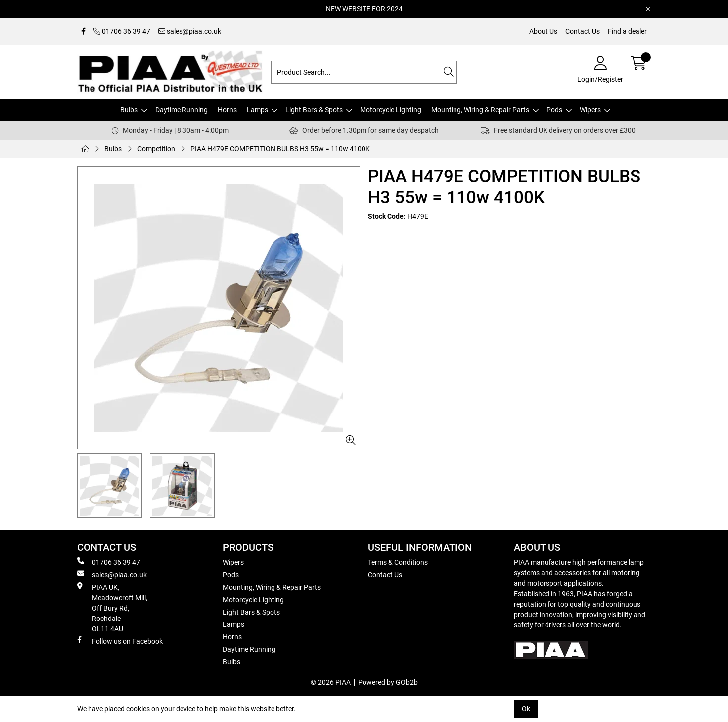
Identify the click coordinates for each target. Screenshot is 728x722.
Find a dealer (627, 31)
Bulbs (129, 110)
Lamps (257, 110)
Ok (526, 709)
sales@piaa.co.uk (190, 31)
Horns (227, 110)
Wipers (590, 110)
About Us (543, 31)
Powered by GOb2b (388, 682)
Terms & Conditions (398, 562)
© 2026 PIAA (331, 682)
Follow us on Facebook (120, 641)
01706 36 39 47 (122, 31)
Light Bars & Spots (314, 110)
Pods (554, 110)
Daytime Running (182, 110)
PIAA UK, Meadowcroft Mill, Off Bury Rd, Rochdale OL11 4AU (112, 608)
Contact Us (583, 31)
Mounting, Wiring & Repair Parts (480, 110)
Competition (156, 149)
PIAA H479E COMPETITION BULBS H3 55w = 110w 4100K (280, 149)
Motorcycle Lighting (391, 110)
